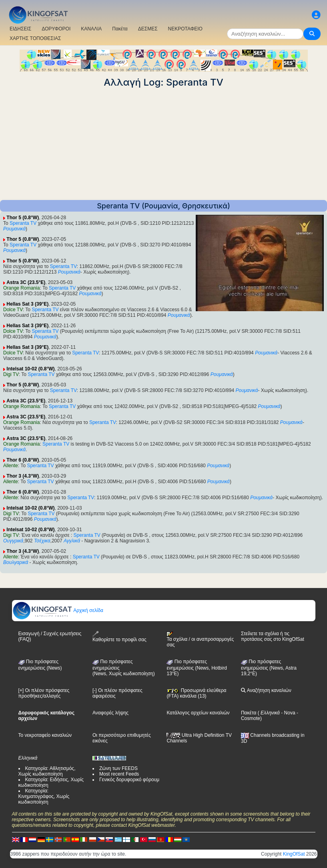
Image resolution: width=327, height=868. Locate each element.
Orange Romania (21, 288)
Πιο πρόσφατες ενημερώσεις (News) (40, 665)
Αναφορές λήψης (110, 713)
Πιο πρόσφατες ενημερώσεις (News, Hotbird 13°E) (197, 668)
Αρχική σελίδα (58, 610)
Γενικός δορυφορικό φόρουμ (129, 780)
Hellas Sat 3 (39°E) (27, 304)
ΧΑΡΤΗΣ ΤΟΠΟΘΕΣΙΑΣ (35, 38)
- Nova (288, 713)
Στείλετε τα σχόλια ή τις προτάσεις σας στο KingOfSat (273, 636)
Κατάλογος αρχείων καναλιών (198, 713)
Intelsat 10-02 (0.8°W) (30, 369)
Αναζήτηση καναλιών (266, 690)
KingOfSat (294, 854)
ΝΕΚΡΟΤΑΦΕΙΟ (185, 29)
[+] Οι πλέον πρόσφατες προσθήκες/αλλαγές (44, 693)
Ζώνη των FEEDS (118, 768)
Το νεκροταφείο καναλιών (45, 735)
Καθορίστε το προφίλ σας (119, 637)
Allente (11, 466)
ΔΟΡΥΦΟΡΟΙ (56, 29)
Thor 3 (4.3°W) (23, 476)
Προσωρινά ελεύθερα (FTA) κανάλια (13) (196, 693)
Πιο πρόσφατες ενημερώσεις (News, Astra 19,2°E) (269, 668)
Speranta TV (23, 223)
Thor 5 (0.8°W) (23, 218)
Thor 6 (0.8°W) (23, 460)
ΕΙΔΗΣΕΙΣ (20, 29)
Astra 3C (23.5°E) (26, 282)
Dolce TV (13, 310)
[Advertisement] (163, 144)
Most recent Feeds (119, 774)
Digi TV (11, 374)
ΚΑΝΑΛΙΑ (91, 29)
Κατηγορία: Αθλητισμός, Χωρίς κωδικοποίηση (47, 771)
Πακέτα (120, 29)
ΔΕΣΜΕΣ (148, 29)
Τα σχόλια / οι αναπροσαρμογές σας (200, 640)
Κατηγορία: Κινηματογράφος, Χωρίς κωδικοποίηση (44, 796)
